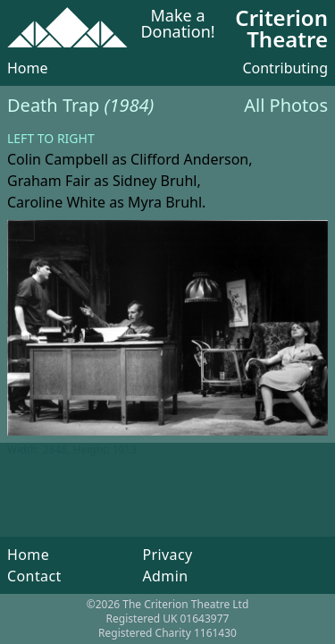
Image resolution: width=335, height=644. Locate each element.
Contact (34, 576)
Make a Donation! (177, 25)
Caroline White (56, 202)
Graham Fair (49, 181)
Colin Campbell (58, 159)
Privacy (167, 555)
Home (28, 68)
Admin (165, 576)
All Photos (286, 105)
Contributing (285, 68)
